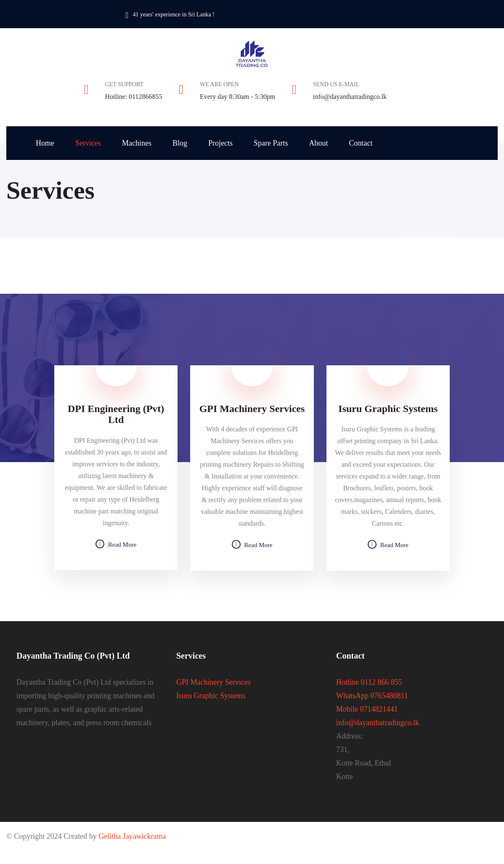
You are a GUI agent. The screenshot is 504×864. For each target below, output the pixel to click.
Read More (116, 545)
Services (88, 143)
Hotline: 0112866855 (134, 97)
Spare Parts (271, 143)
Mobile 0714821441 (367, 709)
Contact (361, 143)
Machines (137, 143)
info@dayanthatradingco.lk (350, 97)
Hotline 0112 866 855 (369, 682)
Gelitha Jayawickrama (132, 836)
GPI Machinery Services (214, 682)
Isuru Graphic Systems (211, 696)
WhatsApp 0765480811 (372, 696)
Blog (180, 143)
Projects (220, 143)
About (318, 143)
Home (45, 143)
